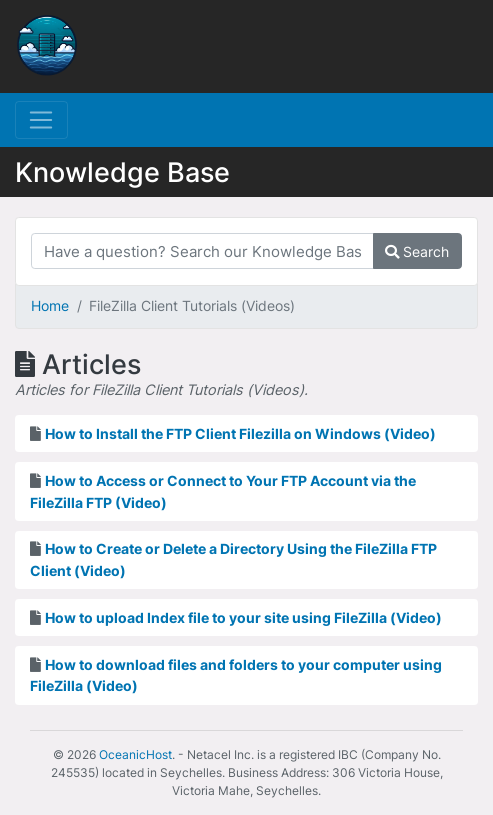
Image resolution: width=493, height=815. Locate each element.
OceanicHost (135, 754)
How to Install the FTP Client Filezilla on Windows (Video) (240, 433)
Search (417, 251)
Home (50, 305)
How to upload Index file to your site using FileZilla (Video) (243, 617)
